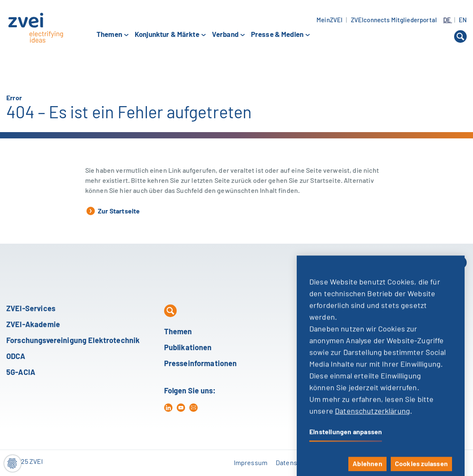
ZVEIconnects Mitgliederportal (394, 20)
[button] (460, 36)
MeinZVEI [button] (329, 20)
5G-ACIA (21, 373)
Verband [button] (225, 35)
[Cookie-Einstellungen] (13, 463)
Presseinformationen (201, 364)
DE (448, 20)
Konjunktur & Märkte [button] (167, 35)
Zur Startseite (113, 211)
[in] (168, 408)
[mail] (193, 408)
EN (463, 20)
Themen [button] (109, 35)
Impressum (251, 463)
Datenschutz (295, 463)
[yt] (181, 408)
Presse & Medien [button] (277, 35)
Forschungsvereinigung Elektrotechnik (73, 341)
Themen (178, 332)
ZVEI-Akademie (33, 325)
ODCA (16, 357)
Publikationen (188, 348)
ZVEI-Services (31, 309)
